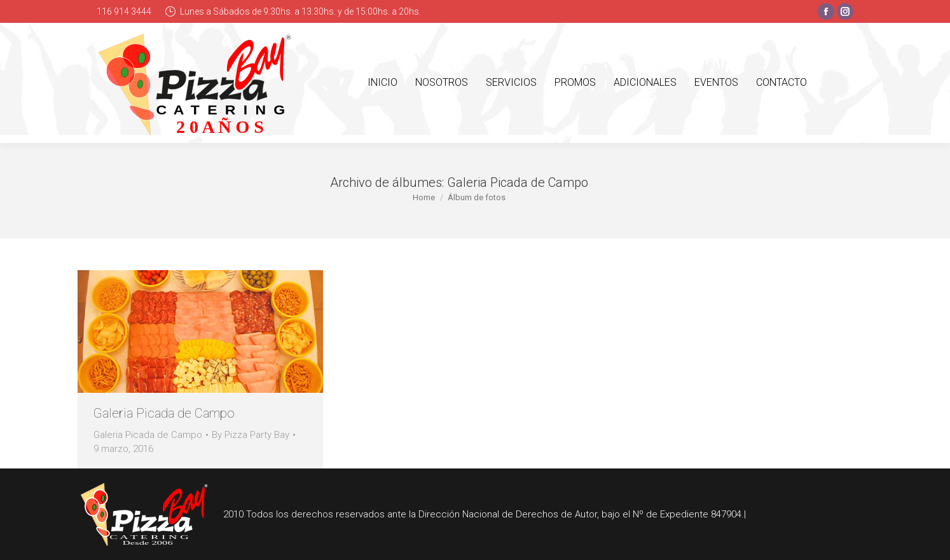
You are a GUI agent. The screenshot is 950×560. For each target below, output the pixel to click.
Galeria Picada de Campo (164, 413)
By (251, 435)
